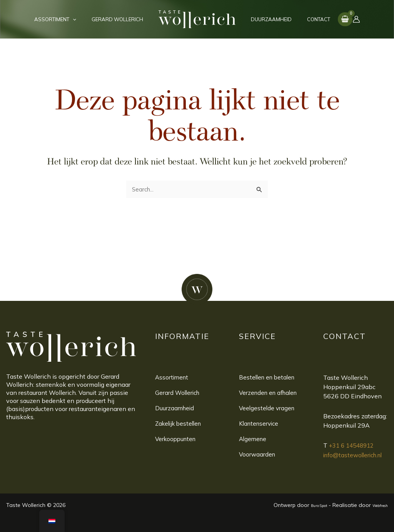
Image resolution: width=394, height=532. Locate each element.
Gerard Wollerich (179, 393)
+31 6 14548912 (354, 445)
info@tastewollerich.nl (355, 455)
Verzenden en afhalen (270, 393)
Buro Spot (305, 505)
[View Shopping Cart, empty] (329, 19)
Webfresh (376, 505)
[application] (81, 19)
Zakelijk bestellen (180, 424)
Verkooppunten (177, 439)
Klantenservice (260, 424)
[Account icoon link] (341, 19)
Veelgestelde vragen (268, 408)
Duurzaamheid (175, 408)
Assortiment (173, 378)
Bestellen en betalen (269, 378)
